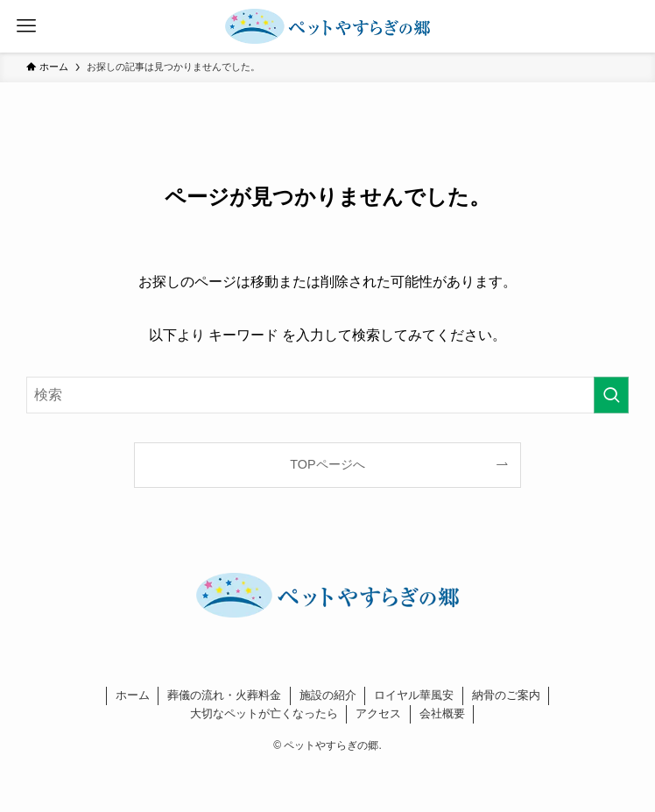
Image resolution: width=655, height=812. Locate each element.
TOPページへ (327, 464)
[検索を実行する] (611, 395)
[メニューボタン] (26, 26)
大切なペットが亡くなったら (264, 713)
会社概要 (442, 713)
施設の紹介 (328, 695)
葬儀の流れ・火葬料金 (224, 695)
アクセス (378, 713)
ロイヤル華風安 (414, 695)
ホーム (133, 695)
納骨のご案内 (506, 695)
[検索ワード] (327, 395)
